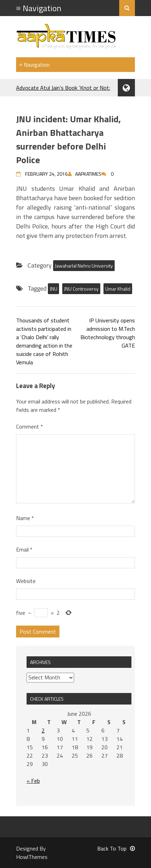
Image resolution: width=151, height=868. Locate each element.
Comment (30, 426)
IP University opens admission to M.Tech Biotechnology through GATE (108, 333)
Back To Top (116, 848)
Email (24, 549)
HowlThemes (32, 857)
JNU (53, 289)
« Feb (33, 781)
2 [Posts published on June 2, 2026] (43, 730)
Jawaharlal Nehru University (84, 266)
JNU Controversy (81, 289)
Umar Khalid (118, 289)
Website (26, 581)
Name (25, 518)
